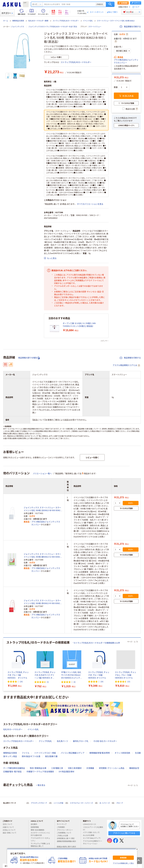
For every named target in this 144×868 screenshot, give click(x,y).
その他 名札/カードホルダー (105, 741)
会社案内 (35, 824)
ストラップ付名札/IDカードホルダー (66, 21)
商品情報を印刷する (130, 27)
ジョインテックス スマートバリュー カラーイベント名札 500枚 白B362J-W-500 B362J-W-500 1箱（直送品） (43, 509)
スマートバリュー (95, 27)
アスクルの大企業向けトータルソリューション (93, 842)
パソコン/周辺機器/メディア (73, 753)
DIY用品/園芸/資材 (66, 772)
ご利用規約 (62, 827)
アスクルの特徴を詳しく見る (123, 863)
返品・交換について (11, 833)
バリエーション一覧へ (42, 474)
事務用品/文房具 (18, 21)
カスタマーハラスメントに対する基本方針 (40, 834)
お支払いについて (10, 830)
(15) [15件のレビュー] (129, 682)
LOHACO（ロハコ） (91, 824)
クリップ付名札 (45, 741)
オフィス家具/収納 (122, 753)
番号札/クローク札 (81, 741)
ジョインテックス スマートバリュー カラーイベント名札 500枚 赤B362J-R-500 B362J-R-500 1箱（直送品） (43, 602)
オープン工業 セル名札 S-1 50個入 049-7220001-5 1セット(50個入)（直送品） (79, 325)
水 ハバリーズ (105, 803)
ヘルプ (137, 7)
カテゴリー (7, 13)
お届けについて (9, 827)
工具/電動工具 (57, 768)
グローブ (120, 803)
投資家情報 (36, 827)
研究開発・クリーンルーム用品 (112, 768)
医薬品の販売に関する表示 (66, 848)
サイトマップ (62, 824)
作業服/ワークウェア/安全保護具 (40, 772)
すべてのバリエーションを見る (90, 204)
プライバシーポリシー (66, 830)
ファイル (26, 753)
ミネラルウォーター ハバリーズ (81, 803)
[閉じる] (137, 849)
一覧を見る (41, 785)
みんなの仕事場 (90, 835)
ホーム (6, 21)
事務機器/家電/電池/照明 (100, 753)
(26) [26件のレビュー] (21, 682)
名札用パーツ (62, 741)
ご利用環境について (65, 833)
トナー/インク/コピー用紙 (45, 753)
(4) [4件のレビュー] (75, 682)
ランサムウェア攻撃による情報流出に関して (40, 845)
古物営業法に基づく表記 (67, 838)
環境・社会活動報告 (39, 830)
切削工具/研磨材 (75, 768)
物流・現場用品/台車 (38, 768)
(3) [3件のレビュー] (48, 682)
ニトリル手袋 (58, 803)
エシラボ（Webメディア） (93, 838)
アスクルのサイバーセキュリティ (40, 839)
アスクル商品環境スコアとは (126, 365)
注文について (9, 824)
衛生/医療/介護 (51, 756)
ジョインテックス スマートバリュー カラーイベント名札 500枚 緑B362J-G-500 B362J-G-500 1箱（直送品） (43, 556)
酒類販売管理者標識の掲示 (66, 842)
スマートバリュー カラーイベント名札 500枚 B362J (116, 21)
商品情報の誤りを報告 (29, 358)
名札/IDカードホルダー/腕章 (38, 21)
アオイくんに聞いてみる (124, 833)
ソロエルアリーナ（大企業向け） (93, 829)
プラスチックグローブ (39, 803)
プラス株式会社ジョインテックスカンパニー (126, 61)
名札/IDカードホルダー (13, 729)
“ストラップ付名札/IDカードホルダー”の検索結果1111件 (96, 643)
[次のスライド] (140, 664)
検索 (110, 4)
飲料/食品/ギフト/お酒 (31, 756)
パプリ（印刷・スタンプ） (92, 833)
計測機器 (90, 768)
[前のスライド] (4, 664)
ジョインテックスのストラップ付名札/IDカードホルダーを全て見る (53, 27)
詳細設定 (100, 4)
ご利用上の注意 (63, 836)
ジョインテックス (18, 27)
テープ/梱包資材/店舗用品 (14, 768)
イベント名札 (88, 21)
